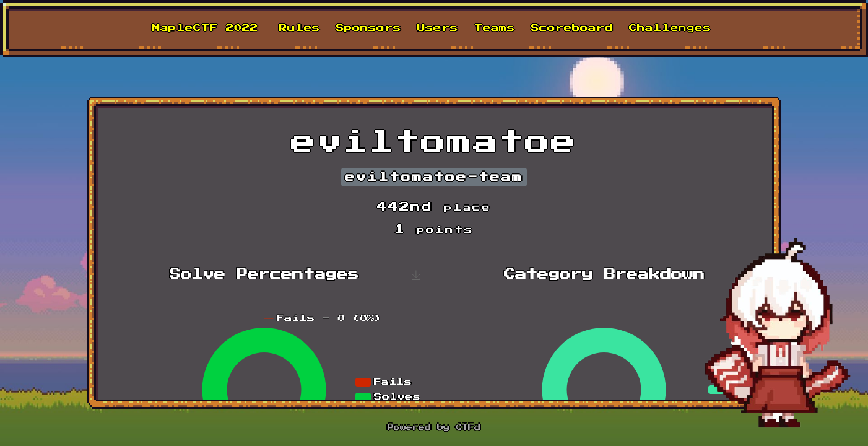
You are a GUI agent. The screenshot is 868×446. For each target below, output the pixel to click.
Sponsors (369, 28)
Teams (495, 28)
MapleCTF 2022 (205, 28)
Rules (300, 28)
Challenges (670, 28)
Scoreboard (572, 28)
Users (438, 28)
